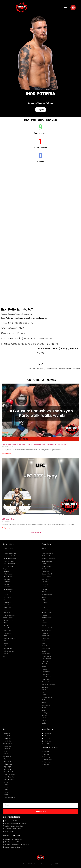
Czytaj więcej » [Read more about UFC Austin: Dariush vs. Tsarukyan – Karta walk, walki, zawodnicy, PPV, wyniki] (6, 453)
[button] (65, 8)
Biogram (41, 110)
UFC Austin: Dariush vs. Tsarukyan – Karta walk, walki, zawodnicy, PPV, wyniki (34, 444)
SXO (56, 864)
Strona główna (36, 532)
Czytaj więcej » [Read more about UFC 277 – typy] (6, 528)
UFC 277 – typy (8, 519)
